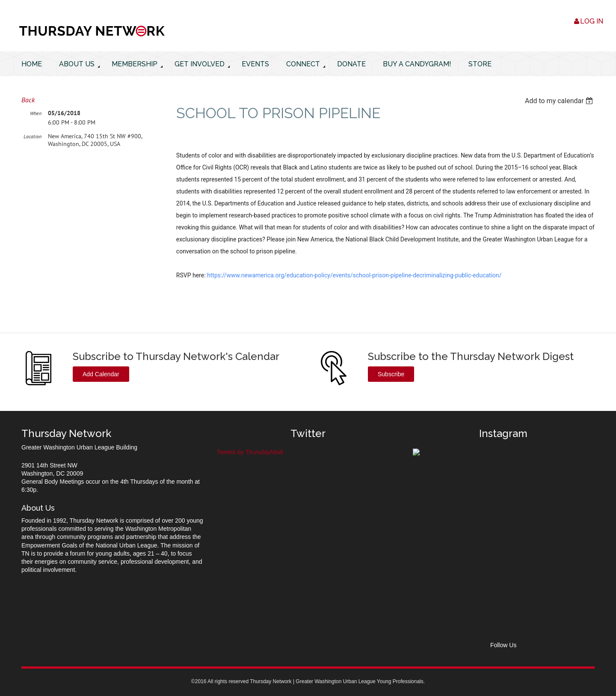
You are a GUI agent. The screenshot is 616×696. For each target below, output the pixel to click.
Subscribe (391, 374)
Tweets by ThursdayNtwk (250, 452)
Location (33, 136)
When (36, 113)
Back (28, 100)
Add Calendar (101, 374)
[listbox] (560, 101)
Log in (592, 21)
